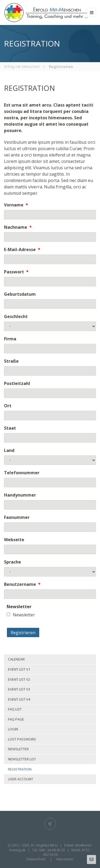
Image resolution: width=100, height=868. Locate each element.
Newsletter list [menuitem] (22, 759)
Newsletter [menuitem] (18, 749)
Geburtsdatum (20, 294)
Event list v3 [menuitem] (19, 689)
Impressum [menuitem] (65, 859)
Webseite (14, 540)
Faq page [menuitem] (16, 719)
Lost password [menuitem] (22, 739)
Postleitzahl (17, 383)
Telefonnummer (22, 473)
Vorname (16, 205)
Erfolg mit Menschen (22, 67)
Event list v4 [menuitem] (19, 699)
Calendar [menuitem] (16, 659)
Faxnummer (17, 517)
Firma (10, 339)
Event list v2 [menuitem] (19, 679)
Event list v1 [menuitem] (19, 669)
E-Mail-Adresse (22, 249)
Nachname (18, 227)
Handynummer (20, 495)
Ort (8, 406)
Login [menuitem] (13, 729)
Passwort (16, 272)
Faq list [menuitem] (15, 709)
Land (9, 450)
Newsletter (24, 615)
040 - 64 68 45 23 (52, 850)
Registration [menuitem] (20, 769)
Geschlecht (16, 316)
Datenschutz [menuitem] (36, 859)
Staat (10, 428)
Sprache (13, 562)
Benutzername (22, 584)
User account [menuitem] (21, 779)
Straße (11, 361)
